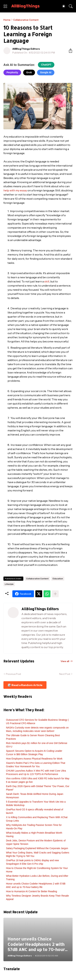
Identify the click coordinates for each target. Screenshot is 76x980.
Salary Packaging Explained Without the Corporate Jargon (37, 848)
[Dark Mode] (64, 6)
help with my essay (15, 190)
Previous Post (13, 674)
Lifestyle (9, 584)
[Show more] (55, 594)
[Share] (69, 51)
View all (65, 661)
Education (58, 579)
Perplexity (12, 72)
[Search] (71, 6)
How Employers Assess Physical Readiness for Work (34, 759)
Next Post (65, 674)
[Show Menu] (5, 6)
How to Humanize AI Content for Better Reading (31, 891)
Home (7, 20)
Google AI (46, 72)
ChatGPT (46, 65)
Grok (29, 72)
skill (47, 281)
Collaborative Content (26, 20)
